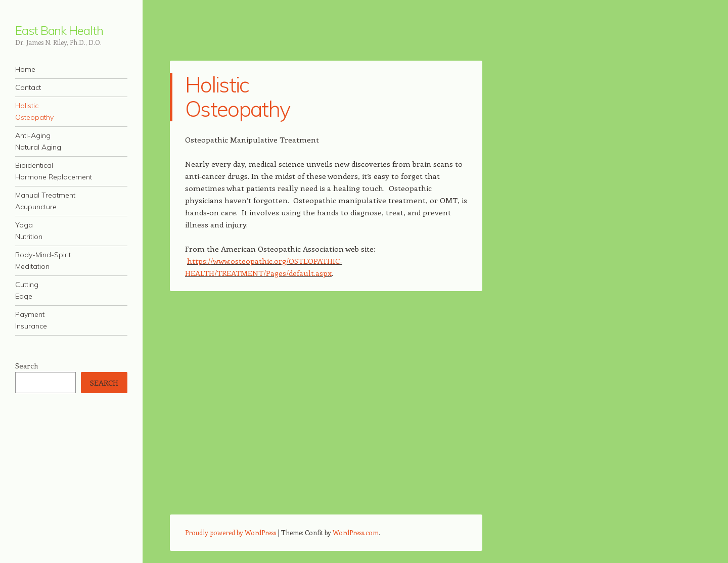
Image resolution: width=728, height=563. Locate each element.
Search (27, 366)
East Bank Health (59, 30)
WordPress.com (356, 532)
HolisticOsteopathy (34, 111)
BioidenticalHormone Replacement (54, 171)
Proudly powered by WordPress (231, 532)
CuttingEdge (27, 290)
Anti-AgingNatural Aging (38, 141)
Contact (28, 87)
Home (25, 69)
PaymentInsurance (31, 320)
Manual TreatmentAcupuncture (45, 201)
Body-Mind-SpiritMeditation (43, 261)
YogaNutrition (29, 231)
